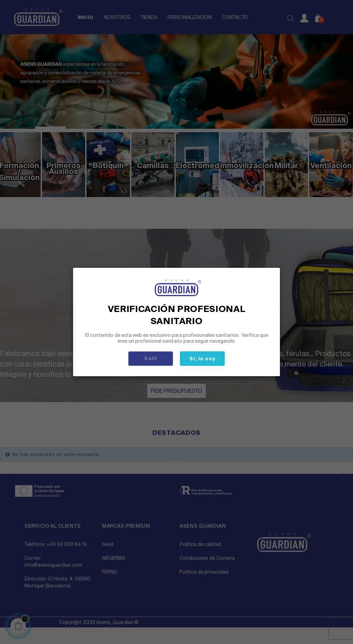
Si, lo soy (202, 359)
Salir (151, 358)
